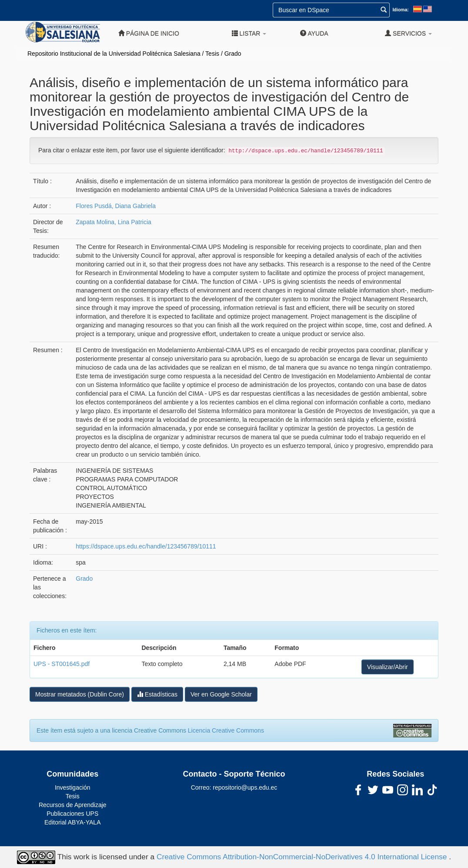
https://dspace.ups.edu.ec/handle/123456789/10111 (146, 546)
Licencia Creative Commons (226, 730)
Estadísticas (157, 694)
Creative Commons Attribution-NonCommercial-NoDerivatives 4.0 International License (303, 857)
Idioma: (400, 10)
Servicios (408, 33)
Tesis (212, 54)
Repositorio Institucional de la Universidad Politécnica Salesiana (114, 54)
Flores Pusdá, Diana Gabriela (116, 206)
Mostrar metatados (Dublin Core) (80, 694)
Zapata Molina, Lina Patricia (114, 222)
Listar (249, 33)
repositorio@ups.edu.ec (245, 787)
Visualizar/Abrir (388, 667)
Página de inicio (149, 33)
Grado (233, 54)
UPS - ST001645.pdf (62, 664)
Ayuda (314, 33)
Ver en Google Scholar (221, 694)
